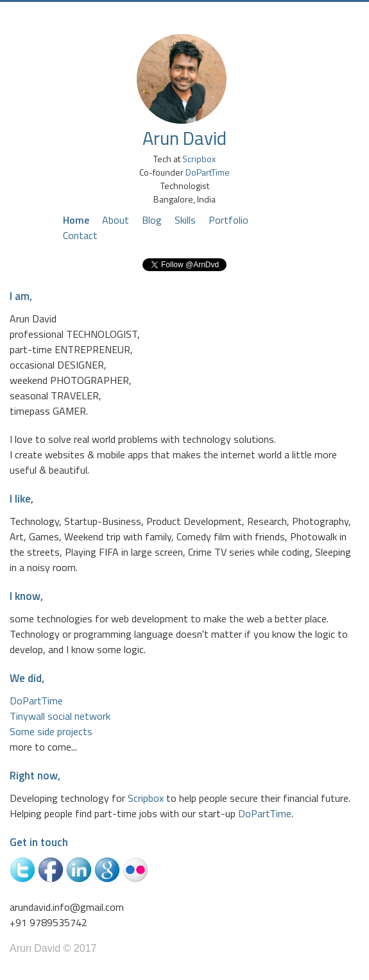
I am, (21, 296)
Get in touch (39, 842)
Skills (185, 220)
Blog (152, 220)
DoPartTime (208, 172)
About (116, 220)
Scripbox (199, 159)
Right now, (35, 776)
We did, (27, 678)
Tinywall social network (60, 716)
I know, (26, 596)
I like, (21, 499)
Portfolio (228, 220)
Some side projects (51, 731)
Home (76, 220)
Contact (80, 235)
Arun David (184, 138)
